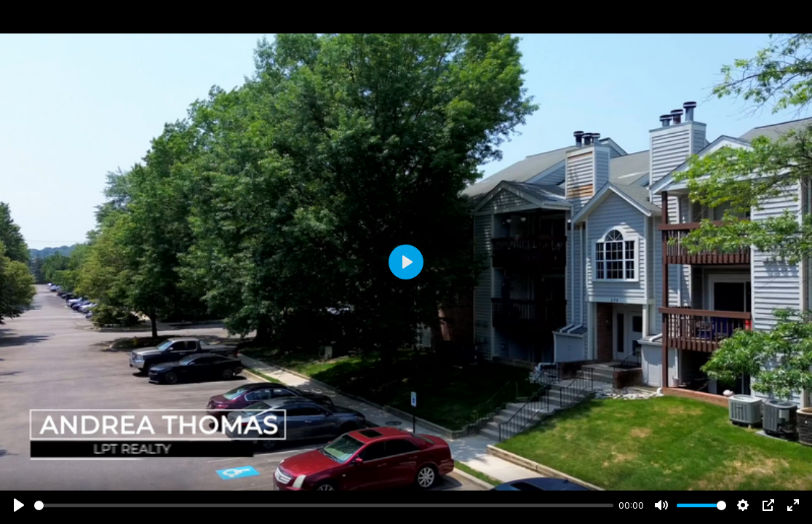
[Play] (19, 505)
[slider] (324, 505)
